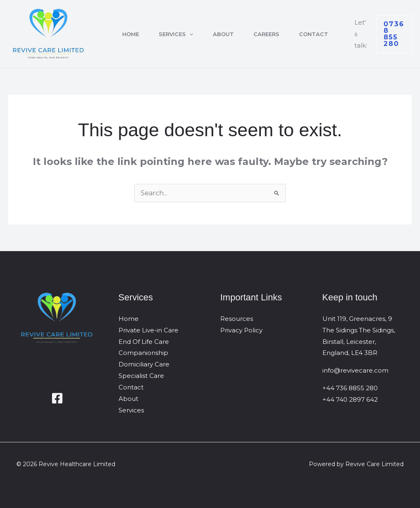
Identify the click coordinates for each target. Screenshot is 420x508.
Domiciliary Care (144, 364)
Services (176, 34)
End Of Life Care (144, 342)
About (223, 34)
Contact (314, 34)
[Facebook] (57, 398)
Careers (266, 34)
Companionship (143, 353)
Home (131, 34)
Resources (237, 319)
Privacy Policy (241, 330)
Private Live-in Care (148, 330)
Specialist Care (141, 376)
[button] (189, 34)
